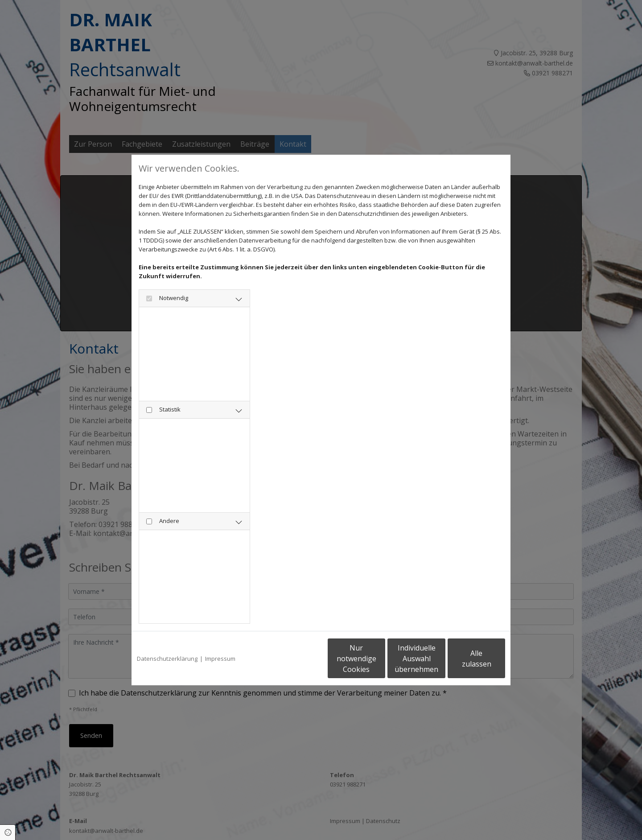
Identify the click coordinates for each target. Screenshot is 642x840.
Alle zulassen (464, 659)
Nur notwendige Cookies (294, 659)
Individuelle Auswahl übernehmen (379, 659)
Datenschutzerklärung (167, 659)
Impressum (220, 659)
